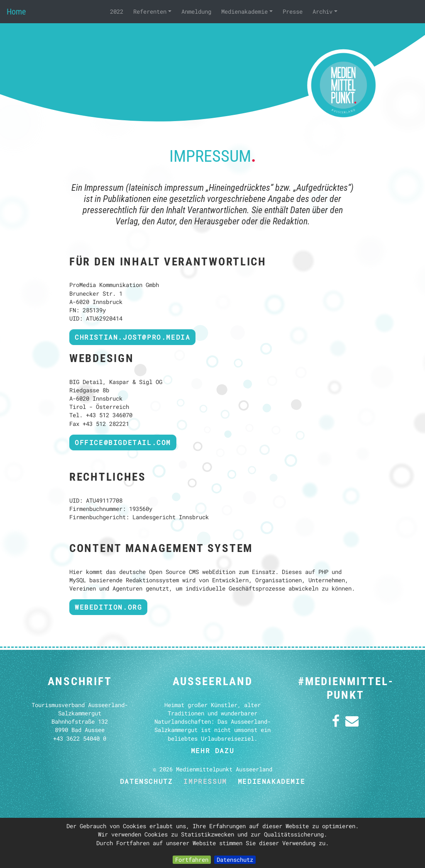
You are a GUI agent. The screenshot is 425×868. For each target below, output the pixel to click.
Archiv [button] (325, 11)
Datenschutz (235, 859)
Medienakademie (271, 781)
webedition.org (108, 607)
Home (16, 12)
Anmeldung (196, 11)
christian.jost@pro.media (132, 337)
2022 (117, 11)
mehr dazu (212, 750)
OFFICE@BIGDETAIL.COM (123, 442)
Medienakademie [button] (247, 11)
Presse (293, 11)
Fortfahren (192, 859)
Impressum (205, 781)
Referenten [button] (152, 11)
